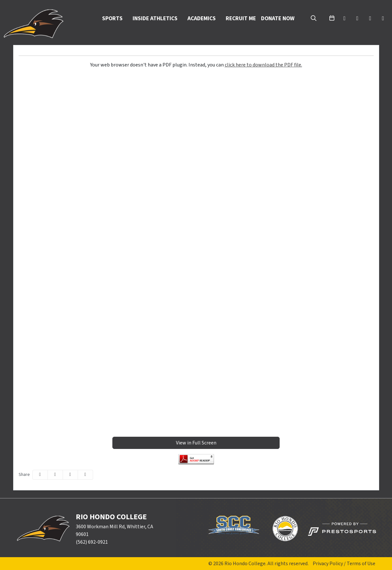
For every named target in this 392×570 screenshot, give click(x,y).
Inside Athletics (155, 19)
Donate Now (278, 18)
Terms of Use (361, 564)
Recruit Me (241, 18)
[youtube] (370, 19)
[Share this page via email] (70, 475)
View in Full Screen (196, 443)
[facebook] (357, 19)
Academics (202, 19)
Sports (112, 19)
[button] (115, 19)
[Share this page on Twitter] (55, 475)
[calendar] (332, 19)
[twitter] (344, 19)
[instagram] (383, 19)
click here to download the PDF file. (263, 65)
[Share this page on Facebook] (40, 475)
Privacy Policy (328, 564)
